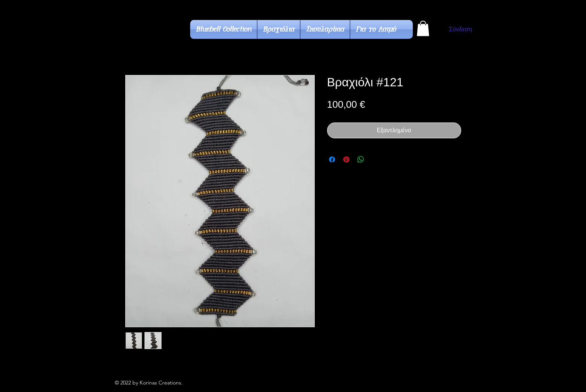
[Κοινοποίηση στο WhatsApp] (361, 159)
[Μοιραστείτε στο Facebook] (332, 159)
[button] (423, 28)
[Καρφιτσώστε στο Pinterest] (346, 159)
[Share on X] (375, 159)
